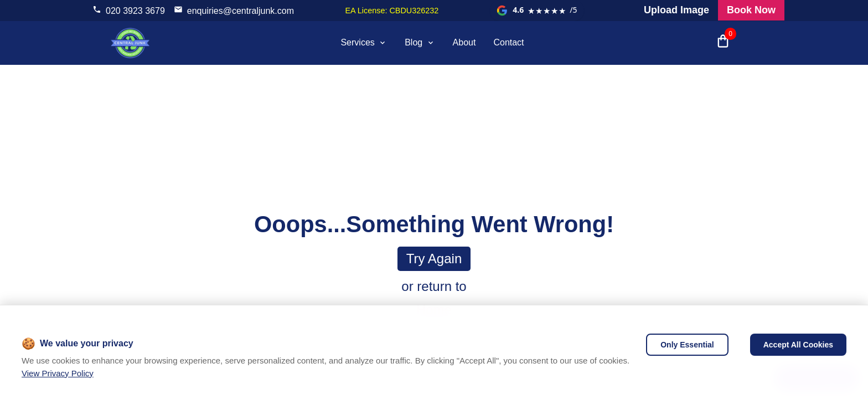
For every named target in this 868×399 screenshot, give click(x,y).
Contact (508, 42)
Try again (434, 259)
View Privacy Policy (58, 373)
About (464, 42)
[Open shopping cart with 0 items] (723, 43)
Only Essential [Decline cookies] (687, 345)
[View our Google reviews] (537, 11)
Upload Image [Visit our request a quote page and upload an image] (676, 10)
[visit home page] (130, 43)
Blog (420, 42)
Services (364, 42)
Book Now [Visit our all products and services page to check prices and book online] (751, 10)
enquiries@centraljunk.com (241, 11)
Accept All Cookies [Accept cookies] (798, 345)
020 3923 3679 (135, 11)
